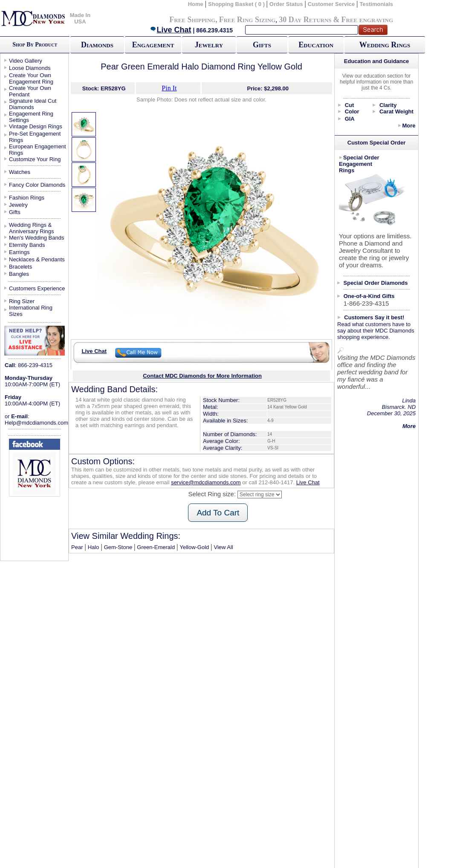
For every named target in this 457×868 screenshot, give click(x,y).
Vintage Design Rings (36, 126)
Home (196, 4)
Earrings (19, 252)
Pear (77, 547)
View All (224, 547)
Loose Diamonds (30, 68)
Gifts (262, 45)
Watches (20, 172)
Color (352, 111)
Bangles (19, 274)
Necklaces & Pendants (37, 259)
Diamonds (97, 45)
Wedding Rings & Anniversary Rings (32, 228)
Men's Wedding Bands (36, 238)
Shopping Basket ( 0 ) (237, 4)
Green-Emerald (156, 547)
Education (316, 45)
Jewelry (209, 45)
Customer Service (331, 4)
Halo (94, 547)
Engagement (153, 45)
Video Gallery (26, 61)
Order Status (286, 4)
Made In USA (80, 18)
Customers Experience (37, 288)
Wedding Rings (385, 45)
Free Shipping (192, 20)
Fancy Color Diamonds (37, 185)
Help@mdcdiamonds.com (36, 423)
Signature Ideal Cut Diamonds (33, 104)
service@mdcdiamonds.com (206, 482)
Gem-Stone (118, 547)
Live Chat (171, 30)
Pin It (169, 88)
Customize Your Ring (35, 159)
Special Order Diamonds (376, 283)
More (409, 126)
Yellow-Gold (194, 547)
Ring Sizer (22, 301)
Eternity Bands (27, 245)
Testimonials (377, 4)
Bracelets (20, 267)
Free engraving (367, 20)
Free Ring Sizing (247, 20)
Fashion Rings (27, 198)
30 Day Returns (305, 20)
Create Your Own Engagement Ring (31, 78)
